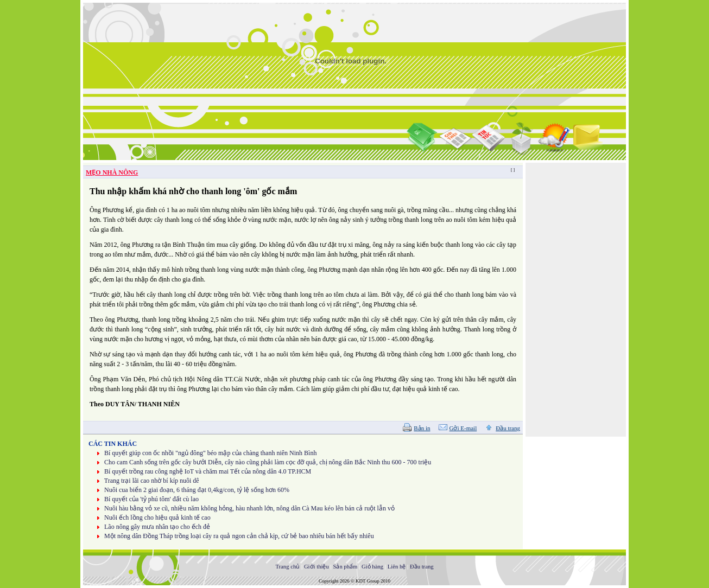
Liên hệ (397, 567)
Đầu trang (508, 428)
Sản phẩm (345, 567)
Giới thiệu (316, 567)
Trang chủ (287, 567)
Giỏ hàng (372, 567)
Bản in (422, 428)
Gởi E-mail (463, 428)
